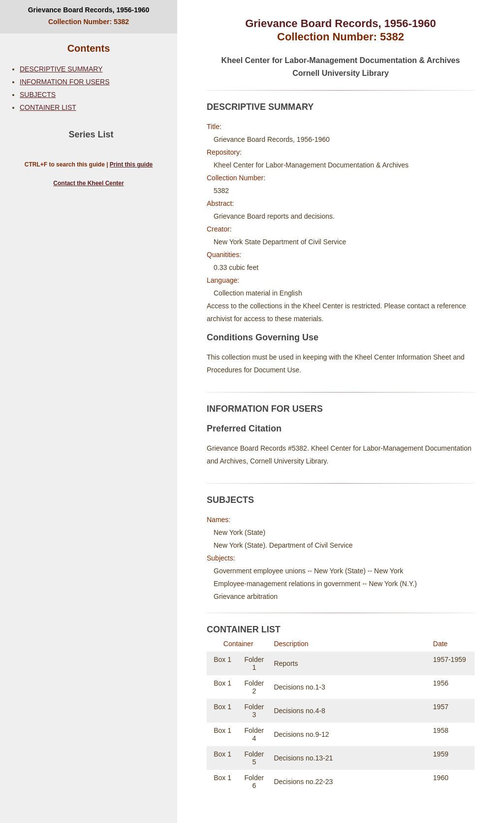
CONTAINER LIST (48, 107)
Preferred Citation (244, 428)
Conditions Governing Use (263, 337)
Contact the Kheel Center (88, 183)
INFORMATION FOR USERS (65, 82)
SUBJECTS (38, 95)
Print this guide (131, 165)
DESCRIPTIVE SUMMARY (61, 69)
